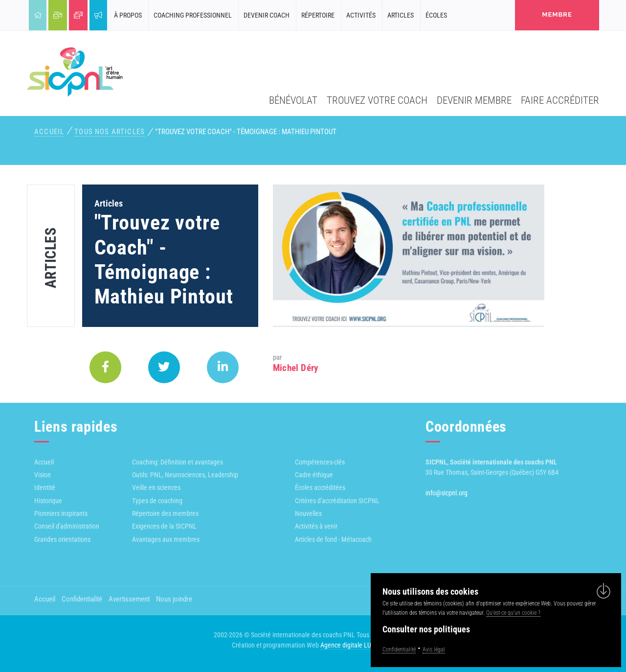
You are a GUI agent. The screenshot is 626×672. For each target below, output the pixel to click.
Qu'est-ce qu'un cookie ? (513, 613)
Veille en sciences (156, 487)
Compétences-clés (320, 462)
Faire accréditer (560, 100)
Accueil (49, 132)
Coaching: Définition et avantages (178, 462)
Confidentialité (82, 599)
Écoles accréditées (320, 487)
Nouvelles (308, 513)
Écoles (436, 15)
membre (557, 14)
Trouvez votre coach (377, 100)
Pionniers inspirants (61, 513)
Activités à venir (316, 526)
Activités (361, 15)
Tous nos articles (110, 132)
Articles (401, 15)
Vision (43, 475)
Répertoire (318, 15)
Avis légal (434, 649)
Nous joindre (174, 599)
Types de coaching (157, 501)
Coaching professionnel (193, 15)
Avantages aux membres (166, 539)
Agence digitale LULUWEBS (358, 645)
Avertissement (129, 599)
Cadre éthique (314, 475)
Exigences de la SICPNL (164, 526)
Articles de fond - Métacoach (333, 539)
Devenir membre (474, 100)
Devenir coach (267, 15)
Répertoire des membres (165, 513)
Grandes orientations (62, 539)
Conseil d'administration (67, 526)
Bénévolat (293, 100)
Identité (45, 487)
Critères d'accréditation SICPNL (337, 501)
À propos (128, 15)
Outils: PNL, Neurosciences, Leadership (185, 475)
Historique (48, 501)
